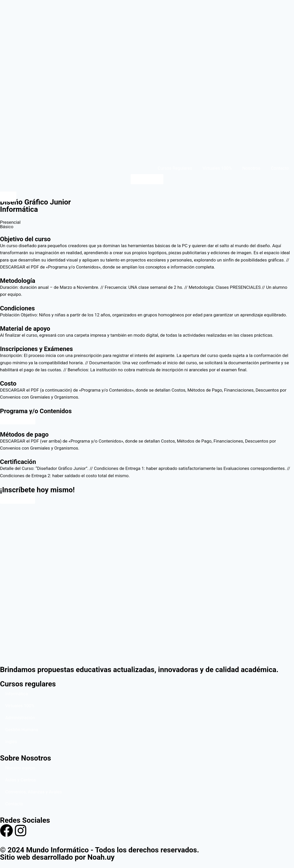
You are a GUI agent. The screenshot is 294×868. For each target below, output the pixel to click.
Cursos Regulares (175, 168)
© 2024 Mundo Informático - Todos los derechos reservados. (100, 850)
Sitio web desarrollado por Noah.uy (57, 857)
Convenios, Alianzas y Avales (34, 792)
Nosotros (251, 168)
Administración (20, 718)
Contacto (280, 168)
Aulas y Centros (21, 780)
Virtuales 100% (217, 168)
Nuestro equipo (20, 768)
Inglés (11, 742)
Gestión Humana (22, 730)
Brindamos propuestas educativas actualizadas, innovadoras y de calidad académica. (139, 670)
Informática (17, 694)
